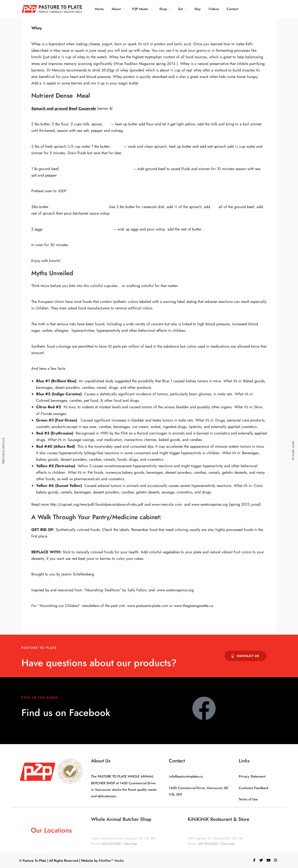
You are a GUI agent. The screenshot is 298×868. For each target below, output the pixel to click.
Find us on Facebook (66, 713)
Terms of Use (248, 799)
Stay (197, 9)
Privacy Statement (252, 776)
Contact (232, 9)
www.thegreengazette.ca (194, 606)
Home (99, 9)
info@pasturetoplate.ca (186, 776)
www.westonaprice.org (175, 590)
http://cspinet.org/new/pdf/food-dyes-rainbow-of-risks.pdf (97, 504)
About (116, 9)
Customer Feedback (254, 788)
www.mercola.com (167, 504)
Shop (163, 9)
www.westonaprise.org (210, 504)
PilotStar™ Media (111, 861)
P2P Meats (140, 9)
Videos (213, 9)
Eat (181, 9)
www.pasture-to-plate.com (148, 606)
